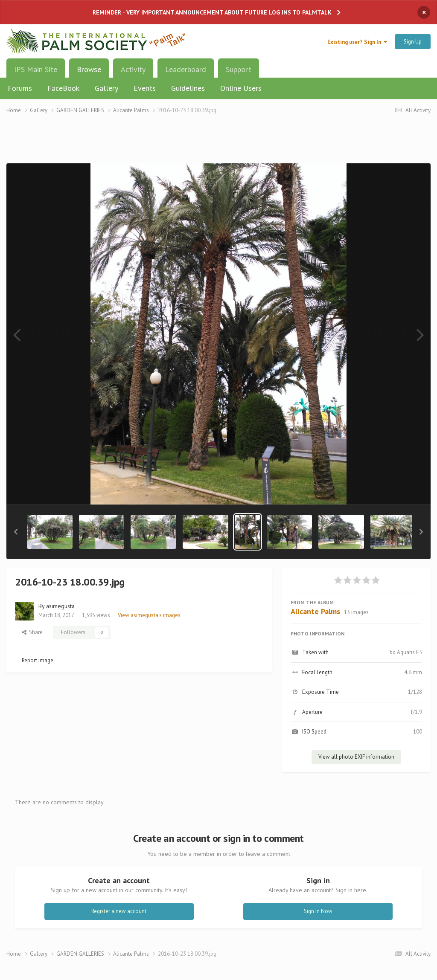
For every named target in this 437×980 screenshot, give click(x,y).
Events (145, 88)
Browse (89, 72)
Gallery (106, 88)
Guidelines (188, 88)
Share (32, 632)
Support (239, 69)
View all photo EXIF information (356, 757)
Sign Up (413, 42)
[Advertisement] (218, 144)
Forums (20, 88)
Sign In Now (318, 911)
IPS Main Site (36, 69)
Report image (38, 660)
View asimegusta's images (149, 615)
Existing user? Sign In (357, 42)
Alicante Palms (315, 611)
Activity (133, 69)
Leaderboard (186, 69)
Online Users (241, 88)
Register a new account (119, 911)
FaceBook (63, 88)
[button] (16, 532)
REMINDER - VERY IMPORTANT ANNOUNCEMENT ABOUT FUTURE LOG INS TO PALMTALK (212, 12)
